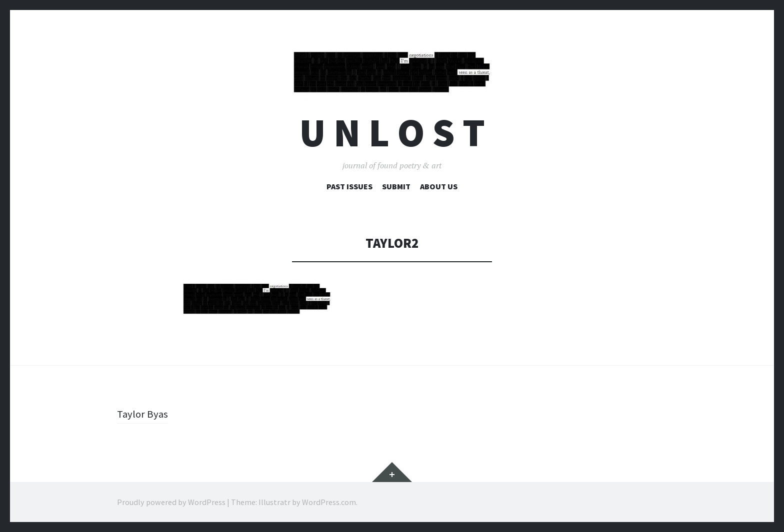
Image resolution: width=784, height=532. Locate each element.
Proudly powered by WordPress (171, 502)
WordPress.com (329, 502)
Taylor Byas (143, 414)
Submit (396, 186)
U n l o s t (392, 133)
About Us (439, 186)
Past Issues (349, 186)
